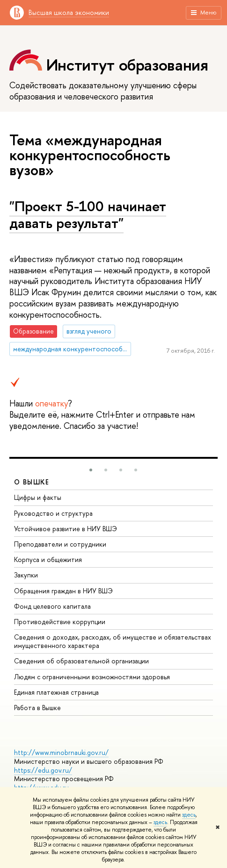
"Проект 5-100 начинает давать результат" (88, 215)
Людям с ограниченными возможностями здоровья (92, 677)
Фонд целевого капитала (52, 606)
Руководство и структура (53, 513)
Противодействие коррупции (60, 622)
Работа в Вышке (37, 708)
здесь (189, 815)
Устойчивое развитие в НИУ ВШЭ (66, 529)
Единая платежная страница (56, 692)
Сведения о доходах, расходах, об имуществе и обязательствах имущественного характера (113, 641)
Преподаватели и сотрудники (60, 544)
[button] (91, 470)
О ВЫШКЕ (32, 482)
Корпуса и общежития (48, 559)
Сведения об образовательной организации (81, 661)
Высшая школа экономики (69, 12)
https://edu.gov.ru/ (43, 770)
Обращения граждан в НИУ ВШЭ (63, 591)
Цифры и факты (38, 497)
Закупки (26, 575)
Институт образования (127, 65)
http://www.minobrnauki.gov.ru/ (61, 752)
